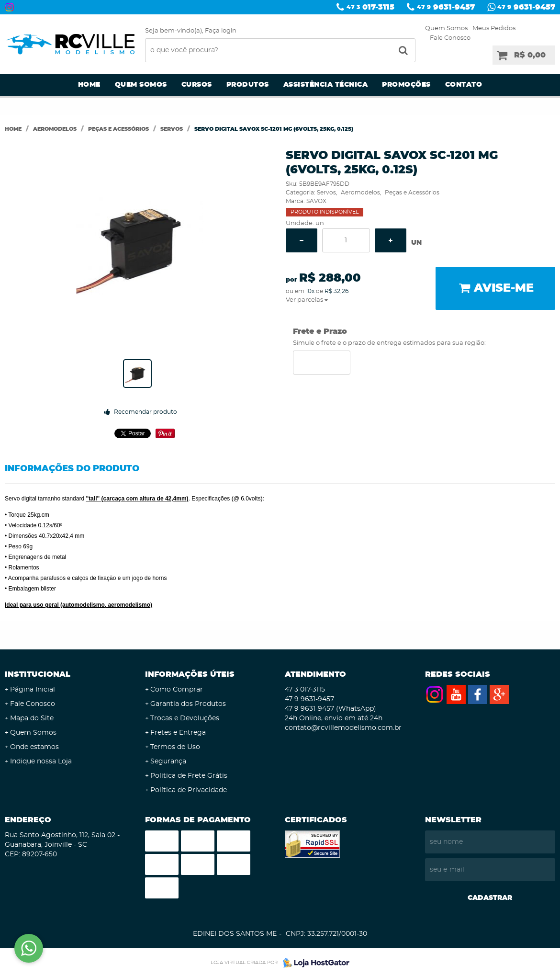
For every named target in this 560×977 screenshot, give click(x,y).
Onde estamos (34, 747)
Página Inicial (33, 690)
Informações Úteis (190, 674)
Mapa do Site (32, 718)
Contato (464, 85)
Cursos (197, 85)
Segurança (168, 761)
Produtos (248, 85)
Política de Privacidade (189, 790)
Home (89, 85)
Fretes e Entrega (178, 733)
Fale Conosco (450, 38)
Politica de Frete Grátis (189, 776)
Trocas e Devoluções (185, 718)
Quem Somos (446, 28)
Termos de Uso (175, 747)
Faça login (221, 31)
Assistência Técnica (326, 85)
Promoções (406, 85)
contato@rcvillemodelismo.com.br (343, 728)
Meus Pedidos (494, 28)
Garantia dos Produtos (188, 704)
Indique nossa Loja (41, 761)
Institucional (38, 674)
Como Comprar (177, 690)
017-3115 (370, 7)
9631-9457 (446, 7)
